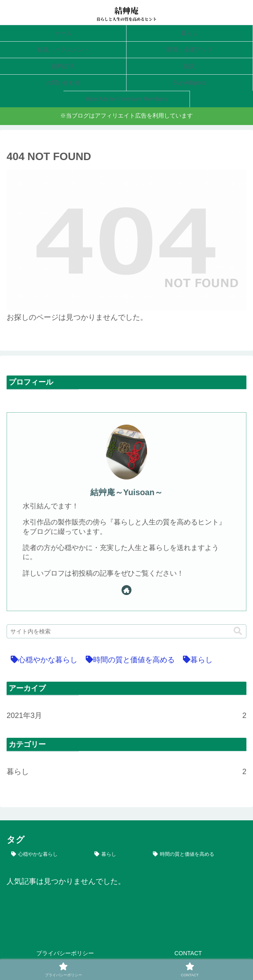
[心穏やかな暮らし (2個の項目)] (42, 660)
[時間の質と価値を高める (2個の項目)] (128, 660)
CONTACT (188, 953)
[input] (126, 631)
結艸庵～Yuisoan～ (126, 492)
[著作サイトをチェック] (126, 590)
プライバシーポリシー (65, 953)
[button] (238, 631)
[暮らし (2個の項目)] (196, 660)
